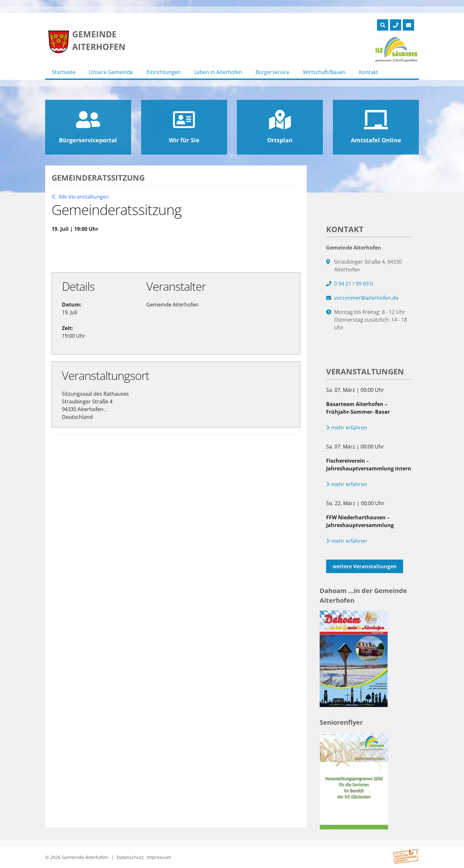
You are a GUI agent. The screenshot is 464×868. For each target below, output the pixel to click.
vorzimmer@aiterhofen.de (366, 298)
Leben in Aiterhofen (218, 72)
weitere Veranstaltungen (365, 566)
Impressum (159, 857)
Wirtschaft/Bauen (324, 72)
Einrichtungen (164, 72)
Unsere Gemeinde (111, 72)
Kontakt (368, 72)
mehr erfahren (347, 428)
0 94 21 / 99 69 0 (353, 284)
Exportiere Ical (185, 252)
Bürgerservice (272, 72)
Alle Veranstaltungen (80, 197)
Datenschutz (130, 857)
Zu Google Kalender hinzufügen (102, 252)
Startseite (64, 72)
